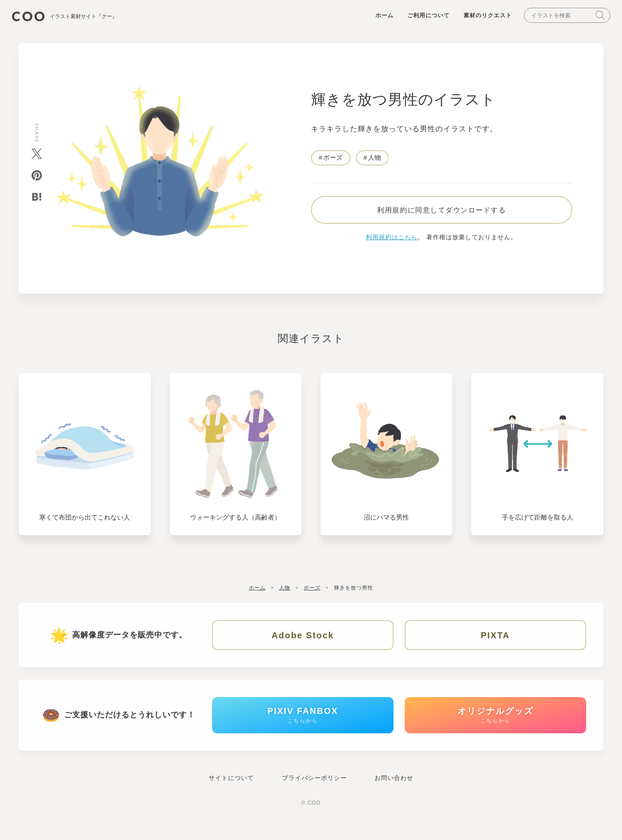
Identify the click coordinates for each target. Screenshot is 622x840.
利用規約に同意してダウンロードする (441, 216)
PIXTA (495, 642)
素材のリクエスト (482, 18)
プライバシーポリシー (314, 792)
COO (73, 17)
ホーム (379, 18)
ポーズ (333, 160)
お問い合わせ (394, 792)
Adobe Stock (303, 642)
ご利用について (423, 18)
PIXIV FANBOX (303, 727)
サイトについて (231, 792)
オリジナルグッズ (495, 727)
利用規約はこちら (392, 244)
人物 (374, 160)
